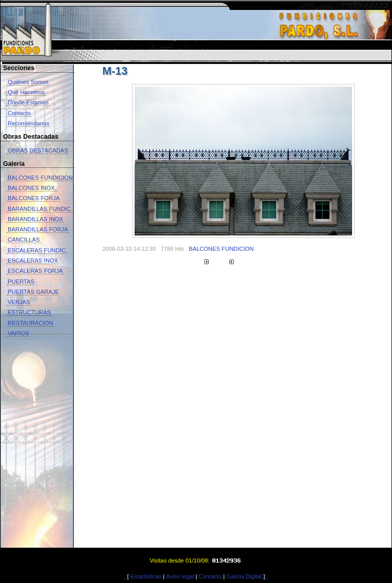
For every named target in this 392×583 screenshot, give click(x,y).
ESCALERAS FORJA (35, 271)
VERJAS (19, 302)
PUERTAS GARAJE (33, 292)
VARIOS (18, 333)
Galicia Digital (244, 576)
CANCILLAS (24, 240)
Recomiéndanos (28, 123)
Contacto (19, 113)
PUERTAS (21, 282)
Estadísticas (146, 576)
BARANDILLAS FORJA (38, 229)
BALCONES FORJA (34, 198)
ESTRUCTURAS (29, 312)
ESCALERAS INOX (33, 261)
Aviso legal (180, 576)
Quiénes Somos (28, 82)
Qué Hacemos (26, 92)
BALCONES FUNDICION (40, 178)
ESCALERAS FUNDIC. (37, 250)
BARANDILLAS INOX (35, 219)
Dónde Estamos (28, 102)
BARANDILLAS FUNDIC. (40, 209)
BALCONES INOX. (32, 188)
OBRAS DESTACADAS (38, 150)
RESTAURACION (30, 323)
